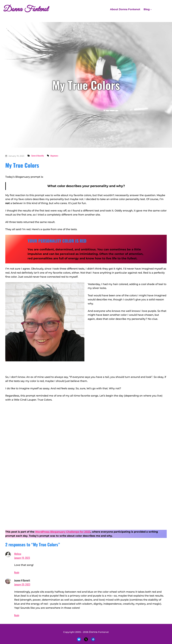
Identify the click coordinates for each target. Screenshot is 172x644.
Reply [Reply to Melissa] (17, 572)
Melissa (18, 554)
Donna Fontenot (26, 9)
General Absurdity (38, 156)
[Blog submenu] (151, 9)
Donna (94, 632)
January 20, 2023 (22, 584)
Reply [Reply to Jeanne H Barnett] (17, 615)
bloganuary (54, 156)
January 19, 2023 (16, 156)
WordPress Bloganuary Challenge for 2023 (63, 532)
